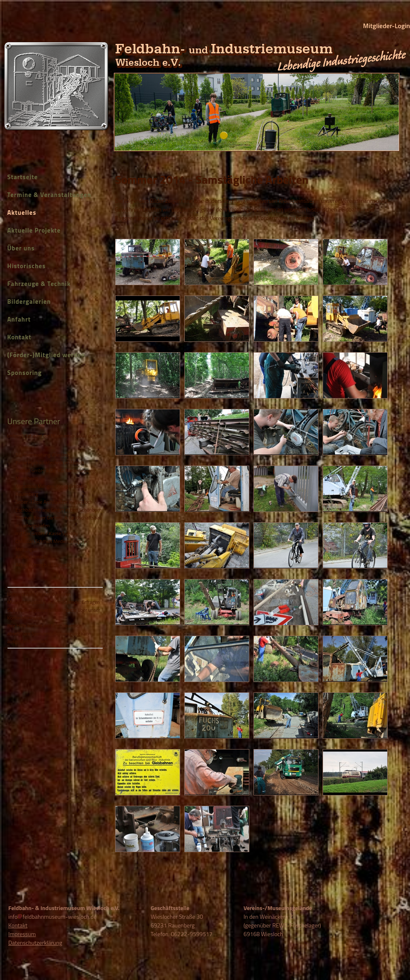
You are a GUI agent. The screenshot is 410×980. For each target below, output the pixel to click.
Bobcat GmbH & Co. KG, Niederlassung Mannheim (56, 474)
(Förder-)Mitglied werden (46, 355)
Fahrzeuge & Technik (39, 284)
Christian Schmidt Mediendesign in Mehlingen (52, 545)
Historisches (27, 266)
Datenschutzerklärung (35, 943)
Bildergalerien (29, 301)
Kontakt (19, 337)
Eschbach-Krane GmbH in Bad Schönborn (59, 510)
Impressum (22, 934)
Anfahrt (19, 319)
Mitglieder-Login (387, 26)
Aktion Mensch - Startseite (44, 565)
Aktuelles (22, 213)
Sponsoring (25, 373)
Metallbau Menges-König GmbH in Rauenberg (52, 490)
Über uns (21, 248)
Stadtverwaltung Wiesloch (43, 455)
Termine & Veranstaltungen (49, 195)
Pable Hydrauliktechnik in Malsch (50, 462)
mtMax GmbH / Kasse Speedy (47, 533)
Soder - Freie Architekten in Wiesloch (54, 502)
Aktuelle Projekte (34, 230)
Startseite (23, 177)
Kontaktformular (25, 618)
